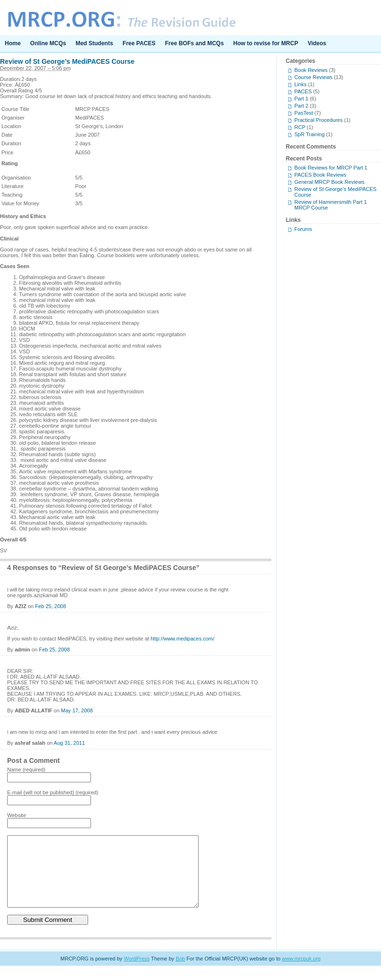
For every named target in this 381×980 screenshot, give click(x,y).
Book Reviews (311, 70)
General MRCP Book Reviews (329, 182)
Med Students (95, 43)
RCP (300, 127)
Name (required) (26, 770)
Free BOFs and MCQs (195, 43)
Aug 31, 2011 (69, 743)
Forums (303, 229)
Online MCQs (48, 43)
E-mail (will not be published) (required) (53, 792)
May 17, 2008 (77, 710)
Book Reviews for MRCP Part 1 (331, 168)
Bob (180, 973)
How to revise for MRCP (266, 43)
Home (13, 43)
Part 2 (301, 106)
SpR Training (310, 134)
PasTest (304, 113)
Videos (317, 43)
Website (17, 815)
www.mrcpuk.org (301, 973)
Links (301, 84)
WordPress (137, 973)
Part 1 (301, 99)
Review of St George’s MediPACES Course (67, 61)
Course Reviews (313, 77)
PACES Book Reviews (320, 175)
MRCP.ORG (190, 18)
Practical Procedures (319, 120)
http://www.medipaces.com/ (182, 639)
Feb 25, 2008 (51, 606)
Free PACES (139, 43)
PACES (303, 91)
